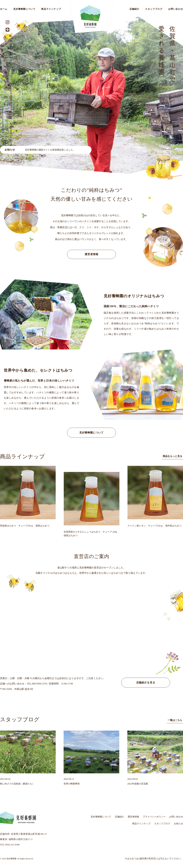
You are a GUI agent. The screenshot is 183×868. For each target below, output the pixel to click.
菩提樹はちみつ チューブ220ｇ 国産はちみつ (25, 526)
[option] (91, 95)
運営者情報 (91, 254)
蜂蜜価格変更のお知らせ (19, 150)
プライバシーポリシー (154, 817)
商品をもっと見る (172, 456)
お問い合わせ (176, 817)
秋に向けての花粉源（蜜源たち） (17, 784)
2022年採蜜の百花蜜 (138, 784)
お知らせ (178, 824)
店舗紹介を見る (146, 683)
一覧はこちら (175, 720)
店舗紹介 (134, 9)
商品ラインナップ (51, 9)
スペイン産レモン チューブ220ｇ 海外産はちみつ (154, 526)
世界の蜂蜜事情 (72, 784)
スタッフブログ (154, 9)
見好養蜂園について (24, 9)
